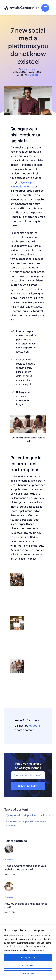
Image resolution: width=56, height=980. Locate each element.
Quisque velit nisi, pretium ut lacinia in (28, 816)
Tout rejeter (28, 974)
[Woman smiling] (9, 884)
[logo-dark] (22, 6)
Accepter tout (28, 957)
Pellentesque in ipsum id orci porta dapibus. (26, 824)
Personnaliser (28, 965)
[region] (28, 953)
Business (35, 75)
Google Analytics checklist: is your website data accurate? (25, 868)
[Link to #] (45, 8)
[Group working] (9, 846)
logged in (34, 726)
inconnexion (28, 69)
